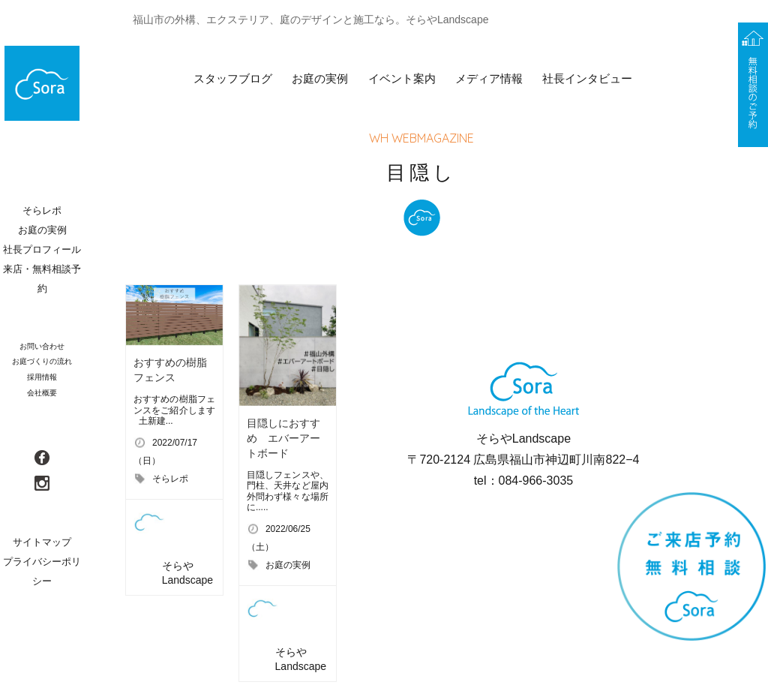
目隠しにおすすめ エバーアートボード (283, 438)
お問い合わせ (42, 346)
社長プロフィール (42, 249)
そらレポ (170, 479)
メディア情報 (489, 78)
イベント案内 (402, 78)
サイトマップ (42, 542)
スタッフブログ (233, 78)
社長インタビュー (587, 78)
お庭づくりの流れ (42, 361)
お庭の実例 (320, 78)
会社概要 (42, 393)
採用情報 (42, 377)
